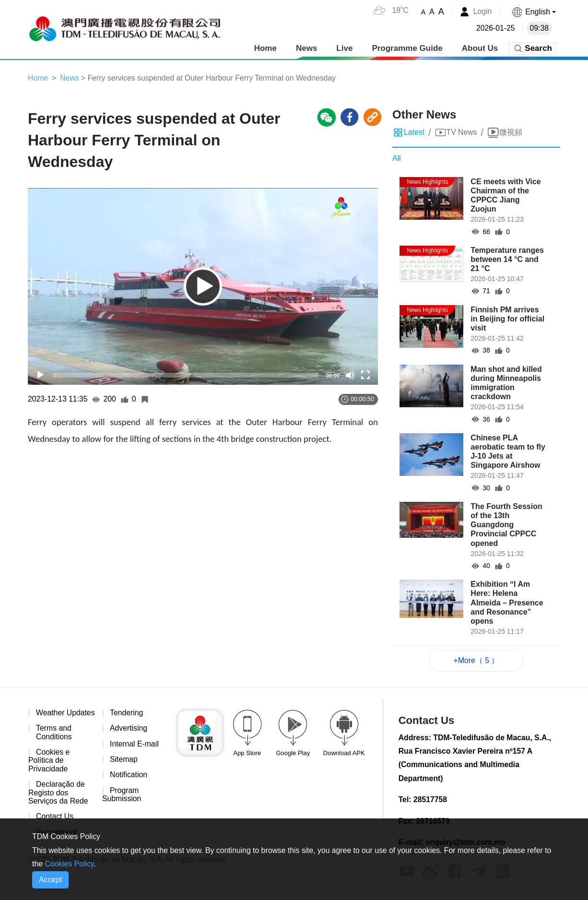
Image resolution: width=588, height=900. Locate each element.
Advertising (129, 729)
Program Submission (122, 796)
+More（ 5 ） (476, 660)
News (306, 48)
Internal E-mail (135, 744)
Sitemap (124, 760)
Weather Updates (47, 717)
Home (265, 48)
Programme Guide (407, 48)
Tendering (127, 713)
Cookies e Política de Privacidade (49, 770)
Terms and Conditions (54, 741)
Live (344, 48)
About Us (480, 48)
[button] (533, 12)
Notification (129, 776)
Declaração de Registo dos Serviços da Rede (59, 802)
